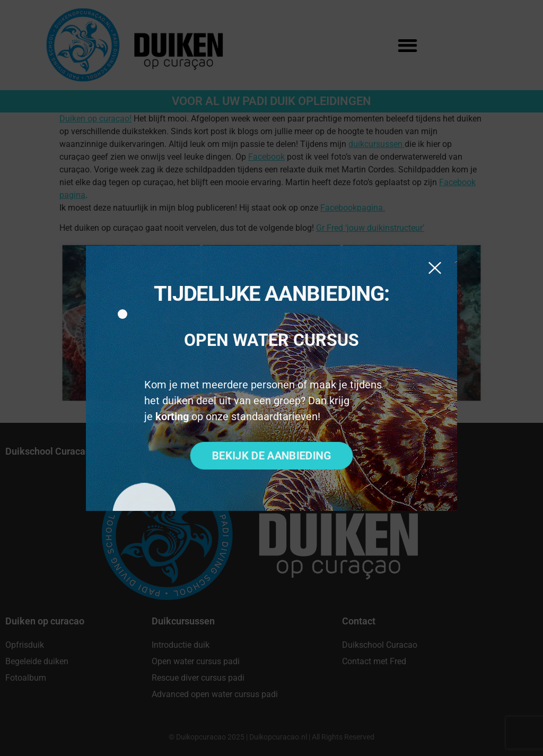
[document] (271, 378)
